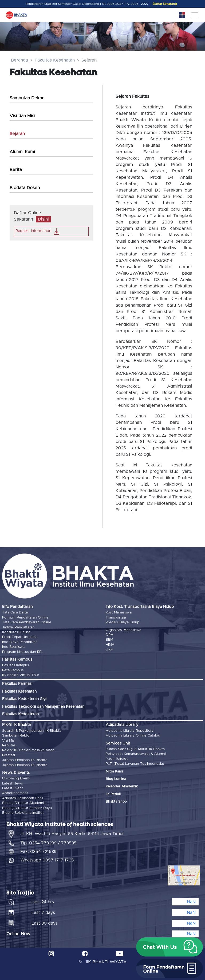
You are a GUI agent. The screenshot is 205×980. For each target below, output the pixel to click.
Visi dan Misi (22, 116)
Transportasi (116, 618)
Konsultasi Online (16, 632)
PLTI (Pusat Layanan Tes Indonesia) (135, 764)
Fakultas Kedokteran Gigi (24, 699)
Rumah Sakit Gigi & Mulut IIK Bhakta (135, 749)
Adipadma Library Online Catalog (133, 736)
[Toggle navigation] (195, 15)
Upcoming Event (16, 778)
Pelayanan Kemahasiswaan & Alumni (136, 754)
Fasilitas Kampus (15, 665)
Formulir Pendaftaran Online (25, 618)
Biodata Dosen (25, 188)
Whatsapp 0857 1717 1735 (47, 860)
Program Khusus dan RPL (23, 652)
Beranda (19, 60)
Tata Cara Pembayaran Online (27, 622)
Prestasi (9, 755)
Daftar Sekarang (165, 4)
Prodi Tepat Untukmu (20, 637)
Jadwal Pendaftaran (18, 627)
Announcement (15, 793)
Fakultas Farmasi (17, 684)
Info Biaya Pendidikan (20, 642)
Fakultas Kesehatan (55, 60)
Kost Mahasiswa (119, 613)
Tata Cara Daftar (16, 613)
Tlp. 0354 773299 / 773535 (48, 843)
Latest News (12, 784)
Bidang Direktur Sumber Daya (27, 808)
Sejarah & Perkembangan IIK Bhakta (32, 731)
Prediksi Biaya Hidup (123, 622)
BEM (109, 640)
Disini (43, 219)
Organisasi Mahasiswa (123, 630)
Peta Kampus (13, 670)
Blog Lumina (116, 779)
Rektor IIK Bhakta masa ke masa (28, 750)
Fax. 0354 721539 (38, 852)
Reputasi (9, 745)
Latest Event (13, 788)
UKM (110, 650)
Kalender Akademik (122, 786)
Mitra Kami (114, 772)
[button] (169, 947)
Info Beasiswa (13, 647)
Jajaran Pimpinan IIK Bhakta (25, 760)
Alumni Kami (22, 152)
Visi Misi (9, 741)
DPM (110, 635)
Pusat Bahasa (117, 759)
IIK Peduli (113, 794)
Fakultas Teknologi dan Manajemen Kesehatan (43, 707)
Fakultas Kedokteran (20, 714)
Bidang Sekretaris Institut (23, 813)
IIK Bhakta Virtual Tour (21, 675)
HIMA (110, 645)
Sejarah (17, 134)
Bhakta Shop (116, 802)
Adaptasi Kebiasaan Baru (23, 798)
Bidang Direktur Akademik (24, 803)
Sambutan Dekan (27, 98)
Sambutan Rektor (16, 736)
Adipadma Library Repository (130, 731)
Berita (16, 170)
